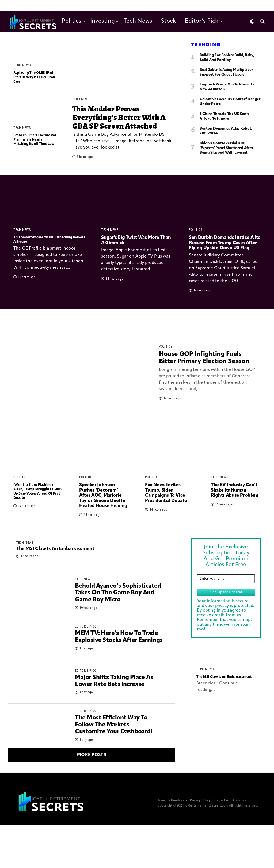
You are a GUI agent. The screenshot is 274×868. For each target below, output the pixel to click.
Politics (72, 21)
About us (239, 856)
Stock (169, 21)
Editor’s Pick (202, 21)
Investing (102, 21)
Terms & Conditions (172, 856)
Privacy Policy (200, 856)
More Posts (92, 811)
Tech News (138, 21)
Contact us (221, 856)
